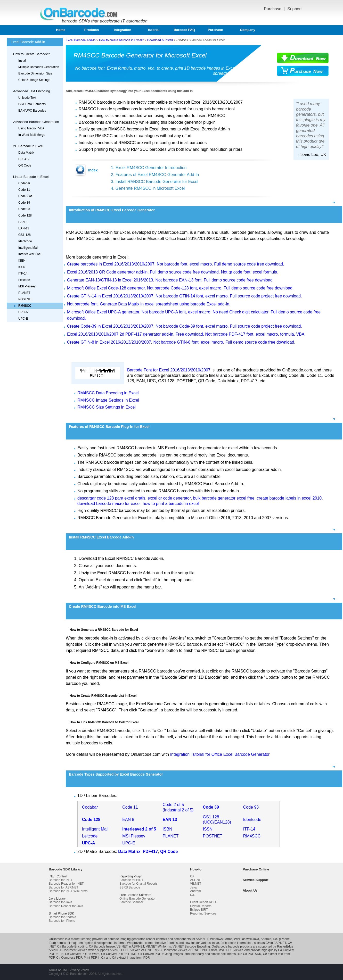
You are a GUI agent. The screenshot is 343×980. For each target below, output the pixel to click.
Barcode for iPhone (62, 921)
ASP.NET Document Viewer (68, 950)
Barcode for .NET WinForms (68, 891)
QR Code (25, 165)
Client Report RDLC (204, 902)
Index (93, 170)
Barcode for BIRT (131, 880)
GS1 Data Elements (32, 104)
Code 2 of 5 (26, 196)
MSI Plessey (27, 286)
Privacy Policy (79, 970)
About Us (250, 890)
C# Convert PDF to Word (82, 954)
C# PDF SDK (252, 954)
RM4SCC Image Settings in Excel (108, 400)
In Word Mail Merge (32, 135)
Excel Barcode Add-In (81, 40)
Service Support (256, 880)
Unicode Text (27, 98)
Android (195, 891)
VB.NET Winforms (158, 946)
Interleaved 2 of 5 (30, 254)
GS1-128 (25, 235)
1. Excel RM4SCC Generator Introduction (149, 168)
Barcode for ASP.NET (64, 887)
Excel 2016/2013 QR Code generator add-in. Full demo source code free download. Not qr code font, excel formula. (173, 272)
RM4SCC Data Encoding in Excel (108, 393)
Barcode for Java (60, 902)
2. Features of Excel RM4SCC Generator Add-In (155, 175)
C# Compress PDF (69, 958)
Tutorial (154, 30)
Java (193, 887)
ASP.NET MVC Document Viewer (164, 950)
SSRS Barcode (130, 887)
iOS (193, 895)
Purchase (273, 9)
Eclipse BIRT (199, 910)
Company (247, 30)
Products (92, 30)
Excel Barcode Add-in (28, 42)
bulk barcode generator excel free (224, 498)
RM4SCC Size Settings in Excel (107, 407)
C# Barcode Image (102, 946)
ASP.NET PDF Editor (203, 950)
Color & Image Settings (34, 80)
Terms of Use (58, 970)
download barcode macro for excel (109, 504)
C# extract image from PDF (130, 958)
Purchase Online (256, 869)
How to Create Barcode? (31, 54)
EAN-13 (24, 228)
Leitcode (24, 280)
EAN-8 (23, 222)
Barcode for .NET (61, 880)
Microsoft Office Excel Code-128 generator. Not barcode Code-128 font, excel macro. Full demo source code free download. (180, 288)
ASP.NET (197, 880)
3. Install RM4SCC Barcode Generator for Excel (155, 182)
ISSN (22, 267)
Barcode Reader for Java (66, 906)
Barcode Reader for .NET (66, 884)
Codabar (24, 183)
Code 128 (25, 215)
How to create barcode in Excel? (121, 40)
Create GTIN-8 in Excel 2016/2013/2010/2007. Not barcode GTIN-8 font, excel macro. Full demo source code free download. (181, 342)
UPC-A (23, 312)
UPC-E (23, 319)
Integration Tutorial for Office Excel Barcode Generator (220, 754)
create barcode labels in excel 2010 (289, 498)
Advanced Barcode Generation (36, 122)
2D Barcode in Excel (28, 146)
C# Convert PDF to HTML (119, 954)
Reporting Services (203, 913)
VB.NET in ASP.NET (130, 946)
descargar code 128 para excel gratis (111, 498)
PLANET (24, 293)
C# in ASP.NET (276, 943)
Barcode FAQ (184, 30)
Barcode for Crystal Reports (138, 884)
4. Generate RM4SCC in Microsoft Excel (148, 188)
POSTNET (26, 299)
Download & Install (160, 40)
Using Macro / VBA (31, 128)
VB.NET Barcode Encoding (191, 946)
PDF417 (24, 159)
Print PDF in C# (94, 958)
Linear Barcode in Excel (31, 177)
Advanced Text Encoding (32, 91)
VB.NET (196, 884)
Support (295, 9)
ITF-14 (23, 273)
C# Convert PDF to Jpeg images (161, 954)
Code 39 (24, 203)
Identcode (25, 241)
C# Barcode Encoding (72, 946)
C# (192, 876)
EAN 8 (128, 820)
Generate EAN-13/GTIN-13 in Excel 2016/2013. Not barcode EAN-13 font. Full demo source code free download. (170, 280)
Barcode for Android (62, 917)
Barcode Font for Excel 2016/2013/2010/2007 (169, 370)
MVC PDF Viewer (231, 950)
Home (61, 30)
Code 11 (24, 190)
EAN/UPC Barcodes (32, 111)
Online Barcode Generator (137, 899)
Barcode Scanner (131, 902)
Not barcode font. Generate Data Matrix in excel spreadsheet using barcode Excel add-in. (149, 304)
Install (22, 61)
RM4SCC (252, 836)
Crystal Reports (201, 906)
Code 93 (24, 209)
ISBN (22, 261)
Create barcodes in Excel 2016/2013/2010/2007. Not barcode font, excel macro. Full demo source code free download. (175, 264)
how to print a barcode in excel (171, 504)
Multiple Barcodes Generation (39, 67)
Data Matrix (26, 153)
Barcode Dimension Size (35, 73)
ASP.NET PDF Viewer (125, 950)
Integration (122, 30)
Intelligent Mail (28, 248)
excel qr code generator (169, 498)
